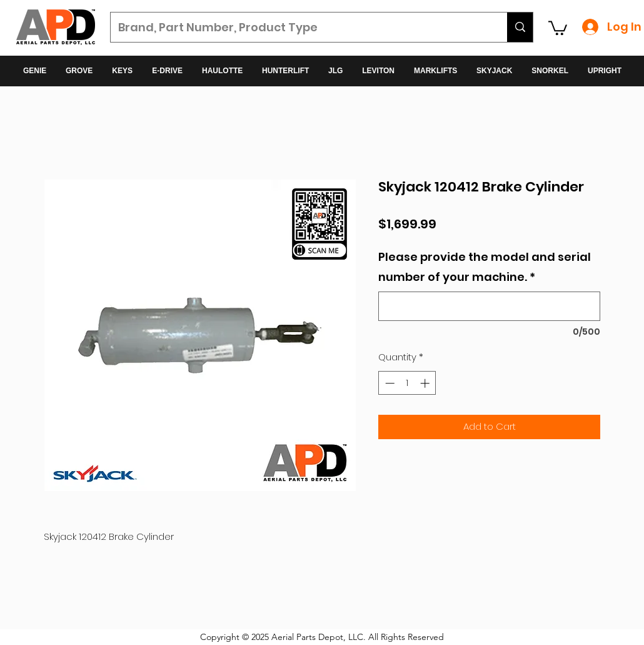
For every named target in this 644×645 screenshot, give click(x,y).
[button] (558, 27)
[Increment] (426, 383)
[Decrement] (389, 383)
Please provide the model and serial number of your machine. (485, 267)
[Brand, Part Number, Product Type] (299, 28)
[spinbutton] (407, 383)
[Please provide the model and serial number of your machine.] (489, 306)
